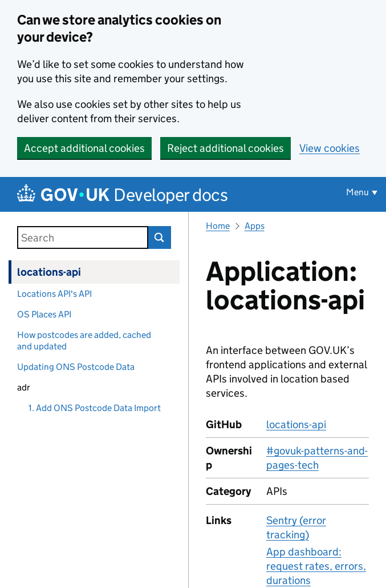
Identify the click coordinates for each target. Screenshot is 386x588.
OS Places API (44, 314)
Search (160, 237)
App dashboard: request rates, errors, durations (316, 566)
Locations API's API (54, 294)
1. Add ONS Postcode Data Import (95, 408)
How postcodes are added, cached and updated (84, 341)
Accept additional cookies (84, 148)
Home (218, 226)
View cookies (330, 148)
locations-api (49, 272)
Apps (255, 226)
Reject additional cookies (225, 148)
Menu (357, 192)
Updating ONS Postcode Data (76, 367)
